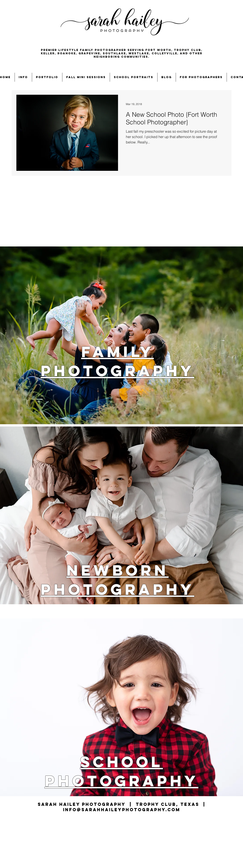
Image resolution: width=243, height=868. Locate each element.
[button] (23, 77)
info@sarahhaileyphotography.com (122, 810)
